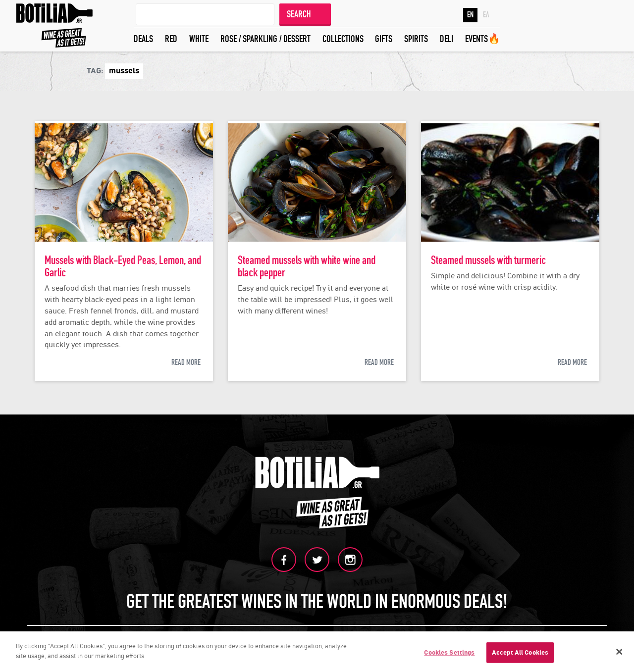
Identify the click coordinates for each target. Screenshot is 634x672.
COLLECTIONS (343, 39)
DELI (447, 39)
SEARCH (299, 14)
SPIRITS (416, 39)
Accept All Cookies (520, 654)
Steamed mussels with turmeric (488, 260)
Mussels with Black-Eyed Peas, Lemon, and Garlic (123, 266)
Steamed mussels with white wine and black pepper (307, 266)
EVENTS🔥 (483, 39)
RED (171, 39)
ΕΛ (486, 15)
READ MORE (186, 362)
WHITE (199, 39)
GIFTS (384, 39)
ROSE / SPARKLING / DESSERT (265, 39)
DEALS (143, 39)
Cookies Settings (449, 654)
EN (470, 15)
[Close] (619, 653)
